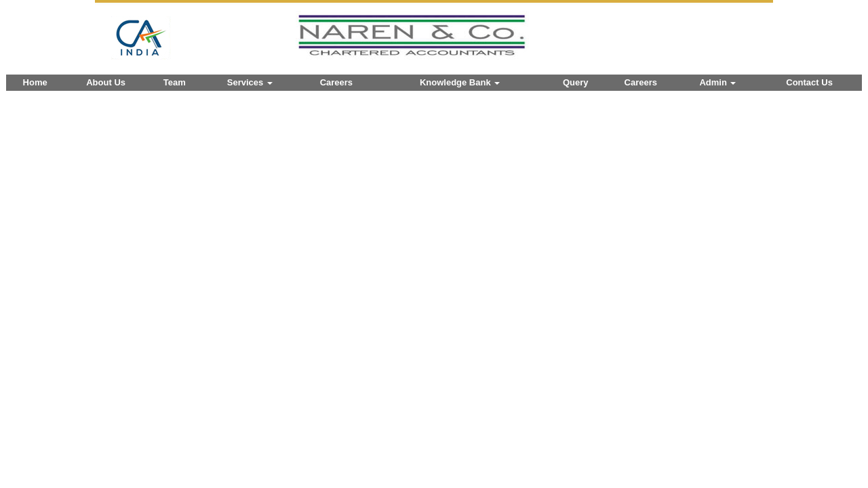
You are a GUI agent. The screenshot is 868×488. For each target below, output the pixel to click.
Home (35, 82)
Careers (336, 82)
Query (576, 82)
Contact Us (809, 82)
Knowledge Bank (460, 82)
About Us (106, 82)
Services (250, 82)
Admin (717, 82)
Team (175, 82)
